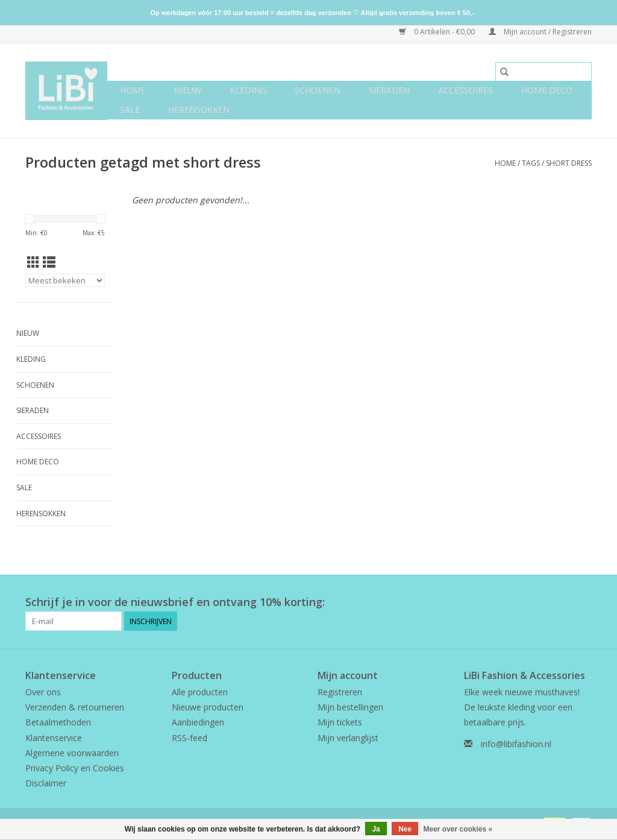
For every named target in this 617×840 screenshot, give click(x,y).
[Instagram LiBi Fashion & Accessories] (582, 602)
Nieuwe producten (208, 707)
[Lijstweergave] (49, 262)
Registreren (340, 692)
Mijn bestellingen (350, 707)
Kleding (248, 90)
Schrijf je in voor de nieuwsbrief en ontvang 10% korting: (175, 602)
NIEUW (187, 90)
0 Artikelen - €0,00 (438, 32)
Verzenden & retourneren (75, 707)
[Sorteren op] (65, 280)
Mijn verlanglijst (348, 738)
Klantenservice (54, 738)
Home (133, 90)
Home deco (547, 90)
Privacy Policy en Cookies (75, 768)
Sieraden (389, 90)
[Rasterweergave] (33, 262)
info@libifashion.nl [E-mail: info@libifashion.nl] (516, 744)
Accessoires (465, 90)
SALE (130, 109)
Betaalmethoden (58, 722)
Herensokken (199, 109)
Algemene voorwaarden (72, 753)
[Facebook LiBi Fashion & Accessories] (560, 602)
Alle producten (200, 692)
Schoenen (318, 90)
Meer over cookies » (458, 829)
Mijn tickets (340, 722)
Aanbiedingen (198, 722)
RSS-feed (189, 738)
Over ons (43, 692)
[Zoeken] (543, 72)
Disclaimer (46, 783)
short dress (569, 163)
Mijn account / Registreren (540, 32)
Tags (531, 163)
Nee (405, 829)
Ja (376, 829)
